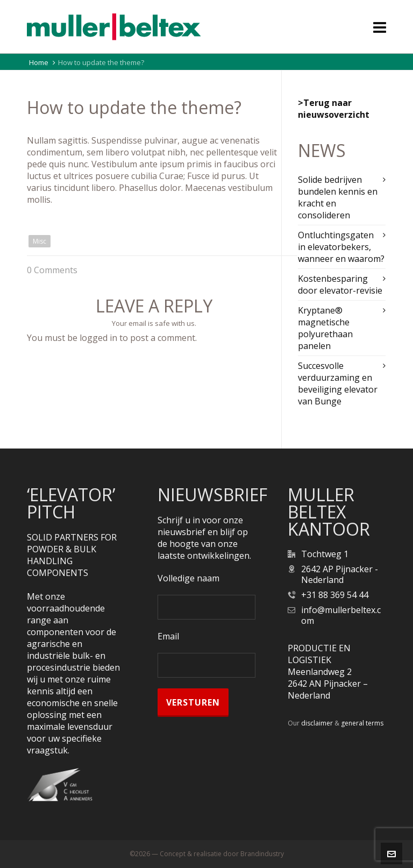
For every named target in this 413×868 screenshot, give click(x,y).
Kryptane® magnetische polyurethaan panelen (325, 328)
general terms (362, 723)
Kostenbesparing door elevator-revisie (340, 284)
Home (39, 62)
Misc (40, 241)
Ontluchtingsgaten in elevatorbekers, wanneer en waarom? (341, 247)
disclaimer (317, 723)
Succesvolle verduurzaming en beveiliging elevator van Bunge (338, 383)
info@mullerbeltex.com (341, 615)
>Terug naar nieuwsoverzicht (334, 109)
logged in (98, 338)
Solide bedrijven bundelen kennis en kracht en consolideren (338, 197)
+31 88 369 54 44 (335, 595)
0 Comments (52, 270)
